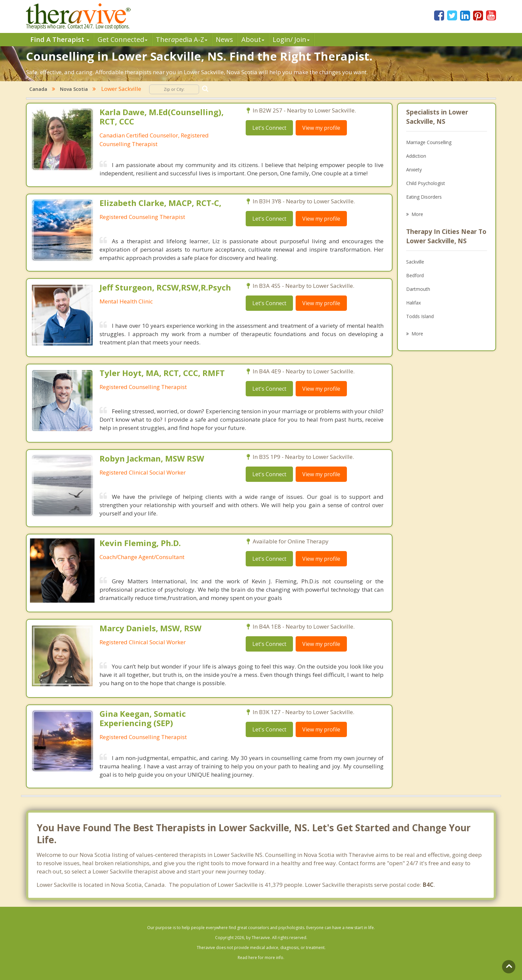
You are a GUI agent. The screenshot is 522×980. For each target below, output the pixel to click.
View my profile (321, 128)
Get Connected (123, 39)
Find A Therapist (60, 39)
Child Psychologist (426, 183)
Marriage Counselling (429, 142)
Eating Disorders (424, 197)
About (253, 39)
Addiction (416, 156)
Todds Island (420, 316)
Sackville (415, 262)
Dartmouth (418, 289)
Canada (38, 89)
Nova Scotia (74, 89)
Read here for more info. (261, 958)
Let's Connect (269, 128)
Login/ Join (291, 39)
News (224, 39)
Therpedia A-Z (182, 39)
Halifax (413, 303)
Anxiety (414, 170)
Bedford (415, 275)
